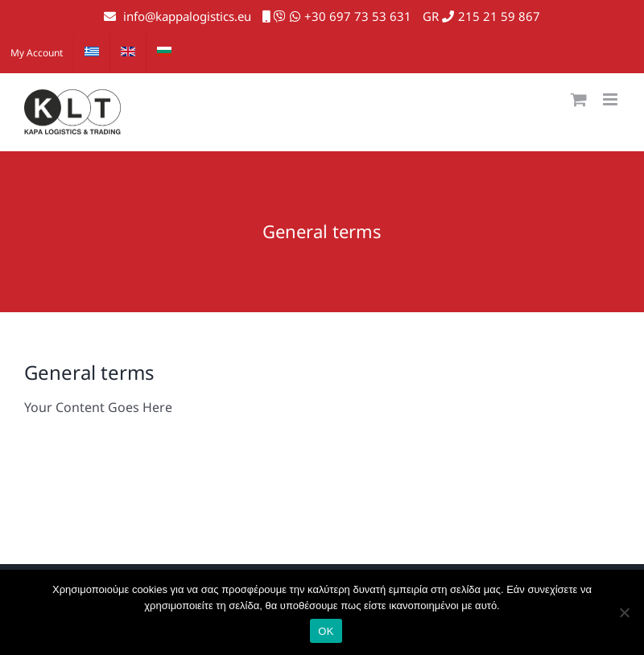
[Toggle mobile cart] (579, 99)
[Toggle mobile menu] (611, 99)
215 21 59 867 (499, 16)
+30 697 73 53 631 (358, 16)
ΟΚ (326, 631)
